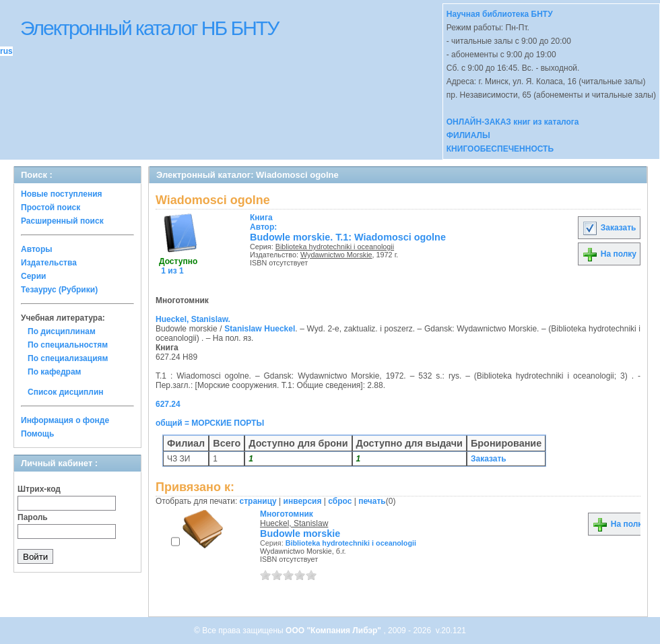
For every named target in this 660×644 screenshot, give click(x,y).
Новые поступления (62, 194)
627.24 (168, 404)
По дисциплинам (62, 331)
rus (6, 51)
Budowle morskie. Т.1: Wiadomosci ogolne (348, 237)
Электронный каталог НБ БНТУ (149, 28)
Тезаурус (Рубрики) (59, 290)
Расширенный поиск (62, 221)
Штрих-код (39, 489)
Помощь (37, 434)
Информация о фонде (65, 420)
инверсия (303, 501)
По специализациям (68, 358)
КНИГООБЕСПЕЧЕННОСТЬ (500, 149)
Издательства (49, 263)
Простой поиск (51, 207)
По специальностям (68, 345)
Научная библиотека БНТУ (500, 14)
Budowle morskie (300, 534)
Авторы (37, 249)
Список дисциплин (66, 392)
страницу (258, 501)
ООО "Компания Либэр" (334, 631)
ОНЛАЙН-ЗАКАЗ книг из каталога (513, 122)
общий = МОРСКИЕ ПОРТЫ (210, 423)
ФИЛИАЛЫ (468, 135)
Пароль (33, 517)
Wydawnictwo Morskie (336, 255)
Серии (33, 276)
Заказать (609, 228)
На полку (609, 254)
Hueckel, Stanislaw (294, 523)
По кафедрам (54, 372)
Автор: (263, 222)
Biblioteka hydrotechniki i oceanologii (335, 247)
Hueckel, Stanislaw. (193, 319)
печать (372, 501)
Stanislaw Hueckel (260, 329)
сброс (340, 501)
